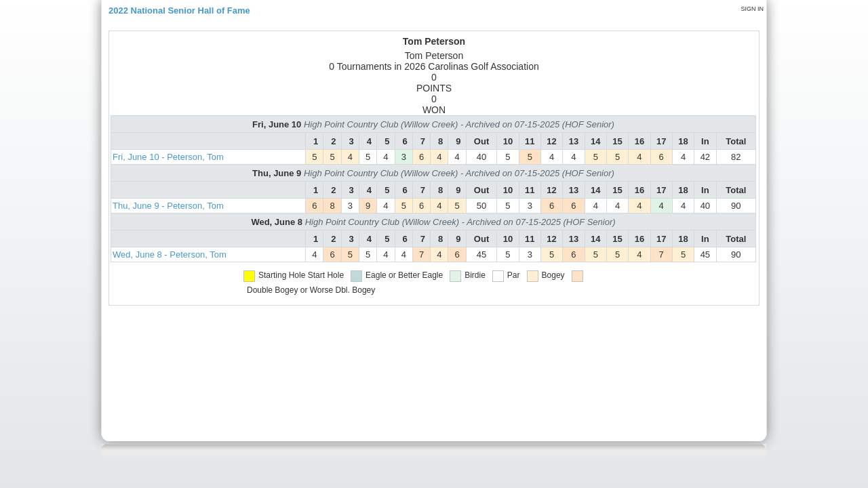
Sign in (752, 9)
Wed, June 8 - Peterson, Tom (170, 255)
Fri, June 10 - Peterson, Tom (168, 157)
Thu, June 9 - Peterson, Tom (168, 206)
